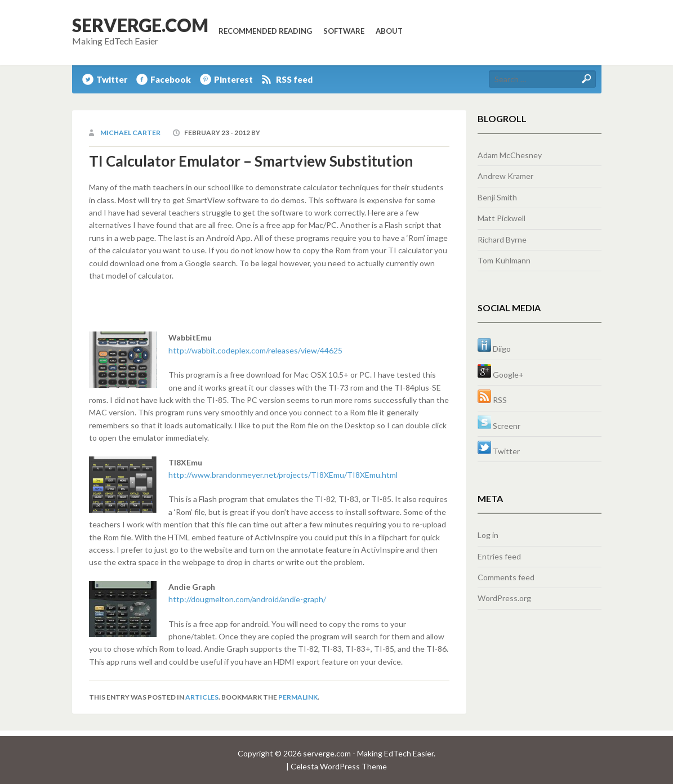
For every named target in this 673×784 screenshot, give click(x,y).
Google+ (501, 375)
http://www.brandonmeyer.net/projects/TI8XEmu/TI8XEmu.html (283, 475)
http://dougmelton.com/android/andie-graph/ (247, 599)
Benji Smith (497, 197)
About (389, 31)
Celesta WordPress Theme (339, 766)
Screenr (499, 426)
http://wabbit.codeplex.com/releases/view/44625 (255, 350)
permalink (298, 697)
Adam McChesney (510, 155)
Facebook (171, 79)
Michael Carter (130, 133)
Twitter (112, 79)
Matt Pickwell (502, 218)
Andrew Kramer (505, 176)
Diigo (494, 349)
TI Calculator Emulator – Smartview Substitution (251, 161)
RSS (492, 400)
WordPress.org (504, 598)
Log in (488, 535)
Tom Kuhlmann (504, 260)
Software (344, 31)
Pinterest (233, 79)
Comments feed (506, 577)
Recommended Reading (265, 31)
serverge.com (140, 25)
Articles (202, 697)
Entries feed (499, 556)
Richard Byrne (502, 239)
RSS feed (294, 79)
